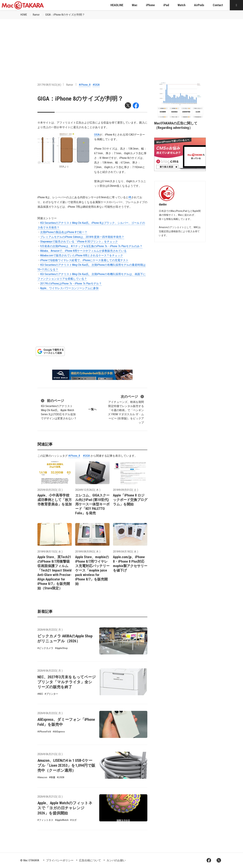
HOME (24, 15)
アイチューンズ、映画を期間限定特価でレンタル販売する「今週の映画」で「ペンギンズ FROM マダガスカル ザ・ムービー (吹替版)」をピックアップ (126, 409)
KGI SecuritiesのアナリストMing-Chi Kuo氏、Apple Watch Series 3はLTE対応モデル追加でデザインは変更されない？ (59, 409)
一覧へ (92, 409)
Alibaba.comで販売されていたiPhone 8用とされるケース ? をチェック (82, 255)
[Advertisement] (122, 45)
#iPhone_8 (85, 85)
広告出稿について (90, 860)
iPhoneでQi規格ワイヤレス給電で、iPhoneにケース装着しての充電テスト (84, 260)
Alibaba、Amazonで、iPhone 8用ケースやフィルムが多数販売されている (83, 251)
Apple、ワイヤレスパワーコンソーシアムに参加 (69, 288)
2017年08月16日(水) (49, 85)
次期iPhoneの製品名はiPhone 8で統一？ (64, 232)
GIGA (97, 135)
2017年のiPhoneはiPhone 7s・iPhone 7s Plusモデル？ (71, 284)
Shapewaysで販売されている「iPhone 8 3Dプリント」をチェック (79, 242)
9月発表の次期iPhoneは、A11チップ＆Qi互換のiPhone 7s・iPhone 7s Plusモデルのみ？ (91, 246)
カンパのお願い (116, 860)
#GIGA (96, 85)
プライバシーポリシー (60, 860)
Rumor (36, 15)
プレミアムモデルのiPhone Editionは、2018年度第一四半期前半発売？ (82, 237)
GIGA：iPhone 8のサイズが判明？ (65, 15)
